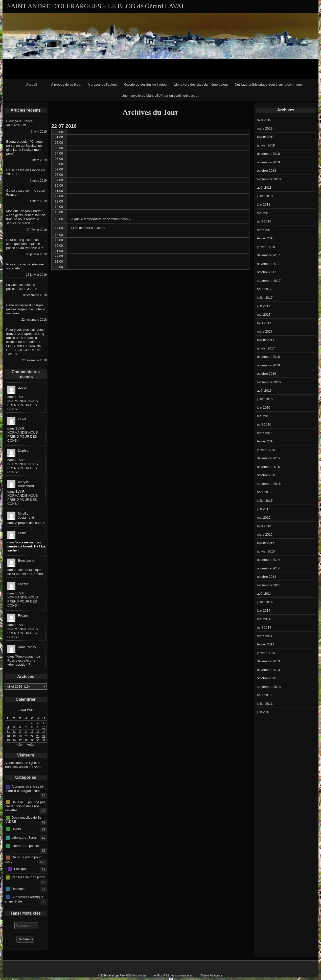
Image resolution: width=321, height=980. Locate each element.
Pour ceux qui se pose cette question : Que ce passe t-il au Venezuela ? (25, 244)
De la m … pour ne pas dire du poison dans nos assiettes (25, 806)
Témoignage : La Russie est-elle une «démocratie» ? (24, 660)
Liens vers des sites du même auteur (201, 84)
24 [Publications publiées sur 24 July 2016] (44, 736)
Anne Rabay (27, 647)
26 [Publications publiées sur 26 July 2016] (14, 740)
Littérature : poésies (26, 846)
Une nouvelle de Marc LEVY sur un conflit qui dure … (160, 96)
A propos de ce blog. (66, 84)
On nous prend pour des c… (23, 859)
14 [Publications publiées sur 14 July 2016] (26, 732)
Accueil (32, 84)
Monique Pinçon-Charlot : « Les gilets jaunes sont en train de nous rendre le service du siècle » (26, 217)
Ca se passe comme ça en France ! (26, 193)
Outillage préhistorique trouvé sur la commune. (269, 84)
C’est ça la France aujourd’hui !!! (20, 123)
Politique (20, 869)
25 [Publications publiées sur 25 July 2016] (8, 740)
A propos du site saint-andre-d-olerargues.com (24, 789)
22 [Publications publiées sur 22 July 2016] (32, 736)
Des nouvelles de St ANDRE (23, 820)
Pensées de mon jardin (28, 877)
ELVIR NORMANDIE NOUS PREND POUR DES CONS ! (23, 403)
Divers (16, 829)
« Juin (20, 745)
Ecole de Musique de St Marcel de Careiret (25, 572)
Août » (32, 745)
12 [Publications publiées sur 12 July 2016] (14, 732)
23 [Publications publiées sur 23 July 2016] (38, 736)
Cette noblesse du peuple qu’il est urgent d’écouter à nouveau (26, 309)
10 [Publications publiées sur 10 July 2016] (44, 727)
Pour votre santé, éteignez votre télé (26, 266)
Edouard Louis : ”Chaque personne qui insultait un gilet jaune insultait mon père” (25, 148)
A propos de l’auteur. (103, 84)
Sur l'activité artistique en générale (24, 899)
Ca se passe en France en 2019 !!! (26, 172)
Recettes (18, 888)
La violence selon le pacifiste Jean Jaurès (22, 287)
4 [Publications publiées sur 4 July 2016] (8, 727)
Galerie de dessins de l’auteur (146, 84)
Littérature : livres (24, 837)
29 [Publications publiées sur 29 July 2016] (32, 740)
